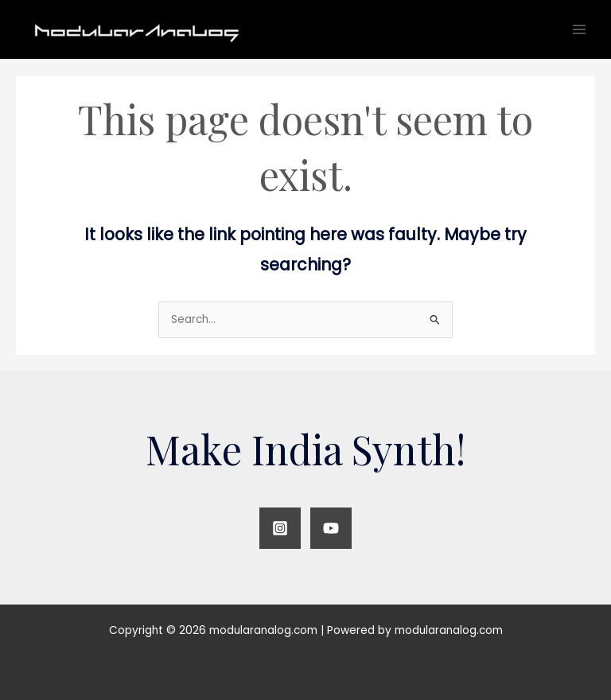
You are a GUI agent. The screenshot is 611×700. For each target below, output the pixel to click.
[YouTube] (331, 528)
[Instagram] (280, 528)
